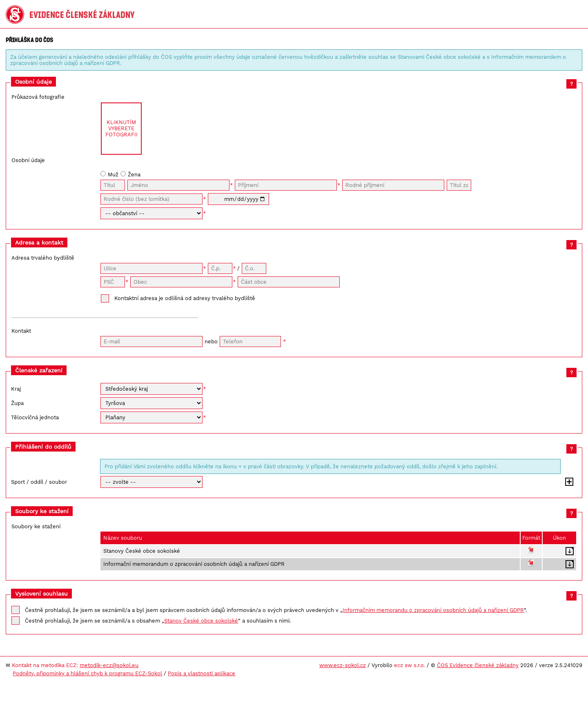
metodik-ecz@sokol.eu (109, 665)
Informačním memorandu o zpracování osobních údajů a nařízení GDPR (433, 610)
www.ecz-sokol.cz (343, 665)
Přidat (569, 482)
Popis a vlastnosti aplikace (202, 673)
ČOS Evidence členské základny (478, 665)
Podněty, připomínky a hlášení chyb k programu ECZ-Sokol (87, 673)
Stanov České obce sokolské (201, 621)
